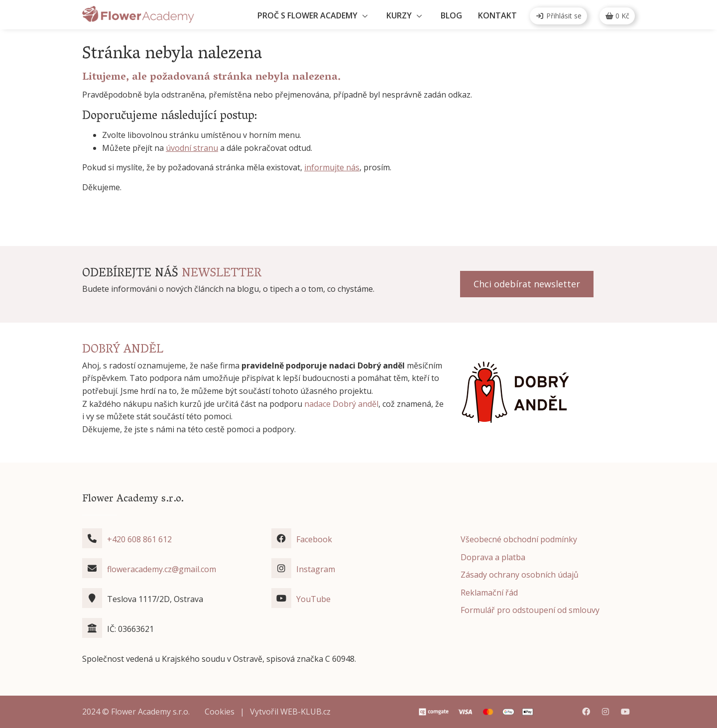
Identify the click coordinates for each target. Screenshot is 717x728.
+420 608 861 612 (139, 539)
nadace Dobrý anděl (341, 404)
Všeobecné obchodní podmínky (519, 539)
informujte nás (332, 167)
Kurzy (399, 15)
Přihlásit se (558, 16)
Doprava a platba (493, 557)
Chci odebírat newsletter (527, 284)
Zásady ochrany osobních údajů (520, 575)
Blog (451, 15)
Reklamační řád (489, 593)
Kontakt (497, 15)
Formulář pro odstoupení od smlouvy (530, 610)
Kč (617, 16)
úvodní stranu (192, 148)
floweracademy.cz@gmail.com (162, 569)
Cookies (220, 712)
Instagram (316, 569)
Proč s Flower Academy (307, 15)
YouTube (313, 599)
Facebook (314, 539)
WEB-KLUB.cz (305, 712)
